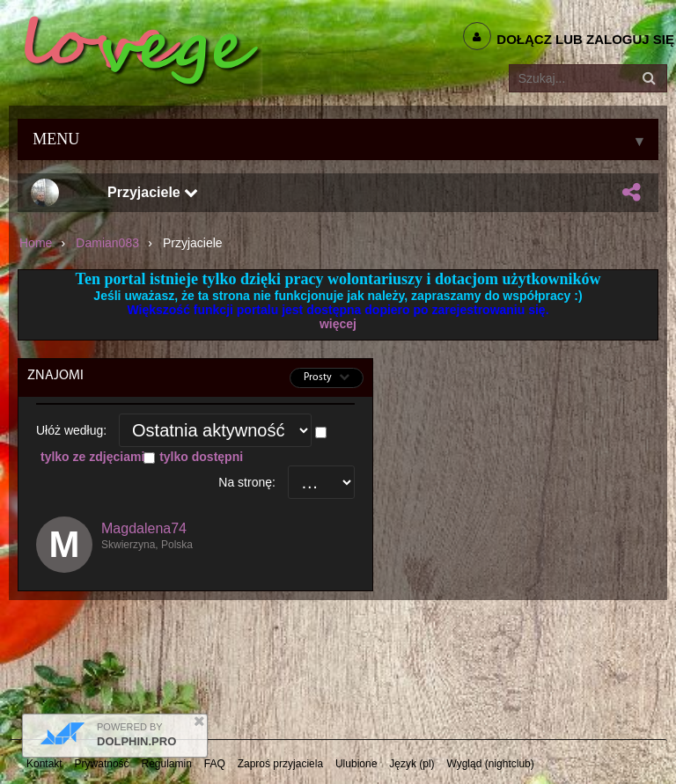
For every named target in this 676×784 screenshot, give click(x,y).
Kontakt (44, 764)
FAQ (215, 764)
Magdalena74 (144, 528)
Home (36, 243)
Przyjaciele (153, 192)
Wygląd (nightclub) (490, 764)
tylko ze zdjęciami (92, 457)
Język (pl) (411, 764)
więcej (338, 324)
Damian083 (107, 243)
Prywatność (102, 764)
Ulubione (356, 764)
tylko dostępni (201, 457)
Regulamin (167, 764)
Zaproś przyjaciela (280, 764)
